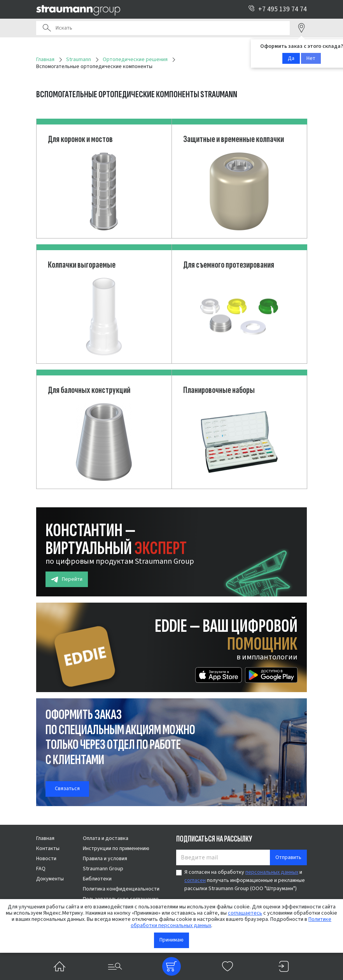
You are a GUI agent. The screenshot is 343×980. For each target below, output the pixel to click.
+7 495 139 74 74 (277, 9)
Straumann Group (103, 869)
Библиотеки (97, 879)
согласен (195, 880)
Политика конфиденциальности (121, 889)
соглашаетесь (245, 913)
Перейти (67, 579)
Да (291, 58)
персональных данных (272, 872)
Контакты (48, 849)
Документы (50, 879)
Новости (46, 859)
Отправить (288, 857)
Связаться (67, 789)
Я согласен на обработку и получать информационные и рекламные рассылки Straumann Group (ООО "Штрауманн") (245, 880)
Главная (45, 838)
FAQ (41, 869)
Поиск (47, 28)
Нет (311, 58)
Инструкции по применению (116, 849)
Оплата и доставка (106, 838)
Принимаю (171, 940)
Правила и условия (105, 859)
